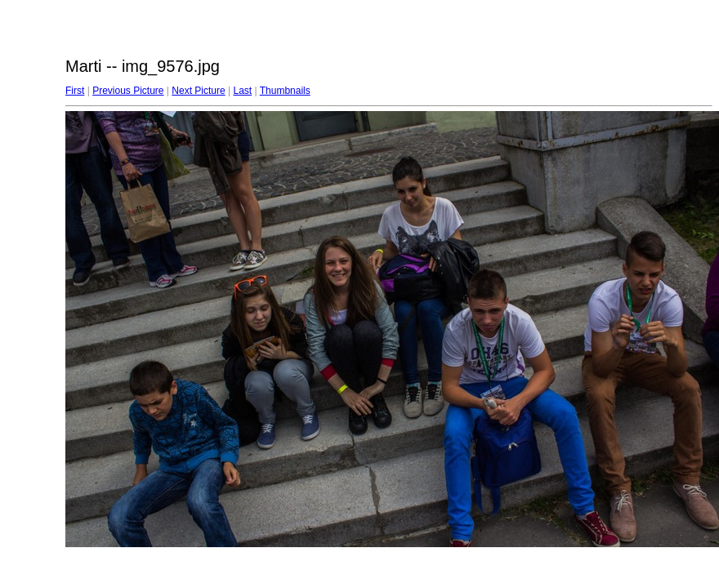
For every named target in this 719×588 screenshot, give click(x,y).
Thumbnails (285, 91)
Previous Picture (128, 91)
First (75, 91)
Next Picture (198, 91)
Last (242, 91)
